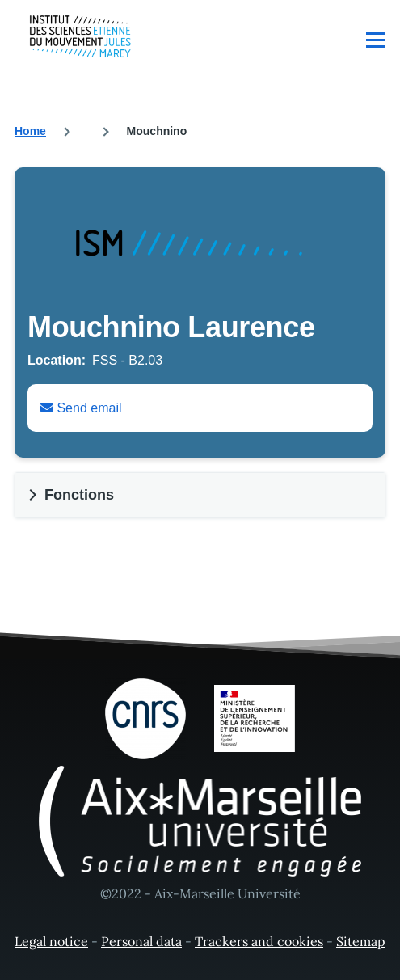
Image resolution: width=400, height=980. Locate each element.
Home (30, 131)
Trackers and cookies (259, 941)
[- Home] (80, 36)
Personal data (141, 941)
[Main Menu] (376, 40)
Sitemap (361, 941)
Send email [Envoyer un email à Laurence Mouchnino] (81, 408)
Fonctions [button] (79, 495)
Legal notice (51, 941)
